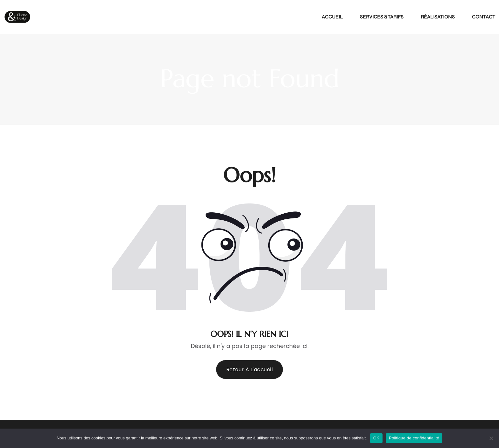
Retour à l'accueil (250, 370)
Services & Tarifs (382, 17)
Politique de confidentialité (414, 438)
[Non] (491, 438)
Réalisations (438, 17)
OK (376, 438)
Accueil (332, 17)
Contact (484, 17)
